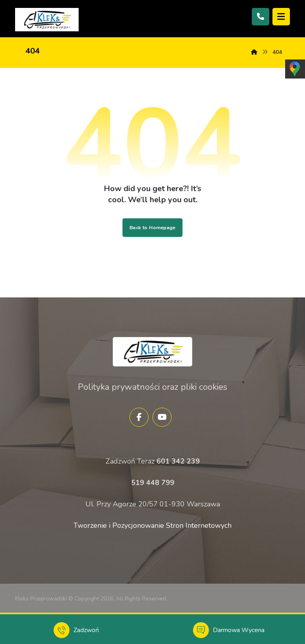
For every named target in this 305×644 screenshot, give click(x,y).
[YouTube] (162, 417)
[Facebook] (139, 417)
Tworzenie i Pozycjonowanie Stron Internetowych (152, 525)
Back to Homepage (152, 227)
